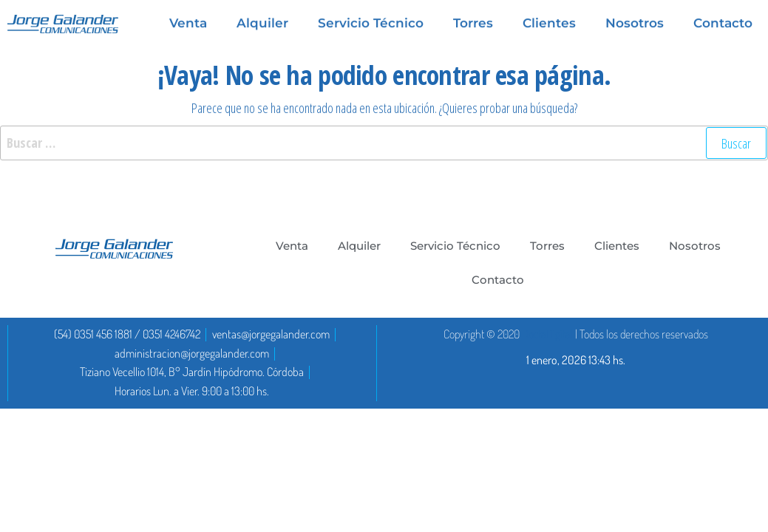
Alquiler (359, 246)
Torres (547, 246)
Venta (292, 246)
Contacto (498, 280)
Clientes (617, 246)
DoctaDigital (547, 334)
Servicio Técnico (455, 246)
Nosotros (695, 246)
